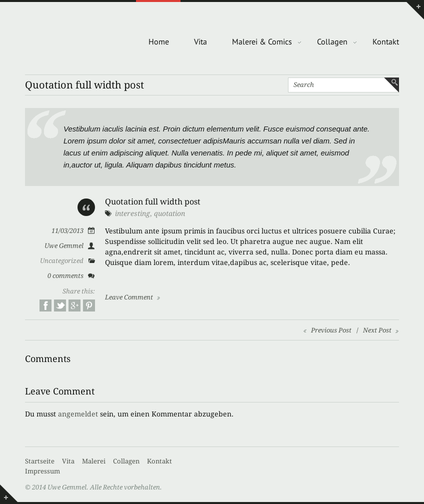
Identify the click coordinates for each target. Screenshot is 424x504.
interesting (132, 213)
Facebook (45, 305)
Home (159, 41)
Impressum (42, 471)
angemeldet (78, 414)
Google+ (74, 305)
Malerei (94, 461)
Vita (200, 41)
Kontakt (386, 41)
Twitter (60, 305)
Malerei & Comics (262, 41)
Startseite (40, 461)
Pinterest (89, 305)
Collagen (332, 41)
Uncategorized (62, 261)
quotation (169, 213)
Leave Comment (129, 297)
